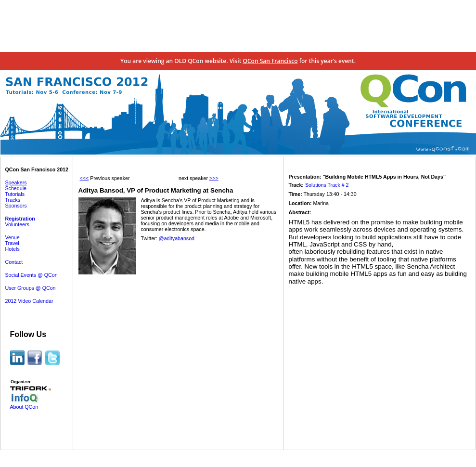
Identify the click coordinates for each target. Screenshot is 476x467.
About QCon (24, 407)
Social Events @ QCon (32, 275)
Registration (20, 219)
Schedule (16, 188)
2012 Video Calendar (29, 301)
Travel (12, 243)
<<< (84, 178)
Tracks (13, 200)
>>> (214, 178)
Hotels (13, 249)
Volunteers (17, 224)
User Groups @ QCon (31, 288)
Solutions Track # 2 (327, 185)
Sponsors (16, 206)
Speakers (16, 182)
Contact (14, 262)
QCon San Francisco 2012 (37, 169)
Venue (13, 237)
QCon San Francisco (270, 61)
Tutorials (15, 194)
